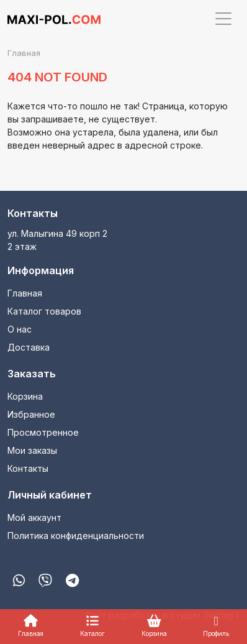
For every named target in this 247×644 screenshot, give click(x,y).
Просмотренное (43, 432)
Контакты (33, 213)
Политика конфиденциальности (76, 536)
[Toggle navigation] (223, 19)
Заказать (32, 374)
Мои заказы (32, 450)
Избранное (31, 414)
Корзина (25, 396)
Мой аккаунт (34, 517)
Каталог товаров (44, 311)
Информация (41, 270)
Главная (25, 293)
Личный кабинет (50, 495)
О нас (20, 329)
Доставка (29, 347)
